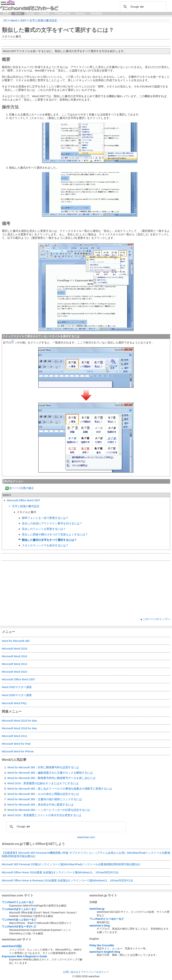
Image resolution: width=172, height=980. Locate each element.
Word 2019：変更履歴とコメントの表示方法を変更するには (44, 815)
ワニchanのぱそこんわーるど (19, 909)
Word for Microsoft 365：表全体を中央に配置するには (40, 805)
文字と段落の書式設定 (26, 506)
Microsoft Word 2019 (14, 649)
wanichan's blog (99, 926)
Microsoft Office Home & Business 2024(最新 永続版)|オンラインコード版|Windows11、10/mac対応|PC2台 (68, 880)
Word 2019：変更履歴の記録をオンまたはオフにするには (43, 783)
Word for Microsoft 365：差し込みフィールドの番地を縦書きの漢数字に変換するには (60, 789)
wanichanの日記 (12, 946)
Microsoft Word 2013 (14, 664)
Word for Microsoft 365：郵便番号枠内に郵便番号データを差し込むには (51, 778)
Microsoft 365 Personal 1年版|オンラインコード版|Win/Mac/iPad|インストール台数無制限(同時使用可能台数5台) (71, 864)
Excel (30, 13)
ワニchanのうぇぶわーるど (18, 902)
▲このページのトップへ (155, 619)
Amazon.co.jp (12, 844)
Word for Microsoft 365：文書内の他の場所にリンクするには (45, 799)
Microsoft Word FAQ (14, 703)
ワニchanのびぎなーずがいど (19, 926)
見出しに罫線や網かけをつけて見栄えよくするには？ (55, 534)
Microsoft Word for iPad (16, 744)
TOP (6, 13)
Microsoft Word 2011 (14, 736)
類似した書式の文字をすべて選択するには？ (49, 540)
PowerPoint (63, 13)
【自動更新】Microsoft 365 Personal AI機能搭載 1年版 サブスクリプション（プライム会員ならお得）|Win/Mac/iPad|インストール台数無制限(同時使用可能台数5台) (86, 854)
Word (18, 13)
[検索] (142, 7)
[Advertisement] (86, 589)
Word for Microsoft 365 (16, 641)
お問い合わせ (71, 972)
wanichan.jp (97, 909)
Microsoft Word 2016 (14, 656)
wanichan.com (86, 837)
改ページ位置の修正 (22, 488)
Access (80, 13)
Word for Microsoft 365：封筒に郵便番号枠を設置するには (43, 767)
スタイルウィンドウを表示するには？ (45, 545)
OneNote (96, 13)
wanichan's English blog (105, 952)
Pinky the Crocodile (102, 945)
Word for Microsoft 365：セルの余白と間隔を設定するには (43, 794)
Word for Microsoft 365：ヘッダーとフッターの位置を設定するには (49, 810)
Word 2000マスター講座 (17, 695)
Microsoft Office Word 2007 (24, 500)
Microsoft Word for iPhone (18, 751)
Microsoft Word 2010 (14, 672)
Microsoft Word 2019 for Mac (19, 721)
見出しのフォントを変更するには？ (44, 529)
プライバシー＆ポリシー (95, 972)
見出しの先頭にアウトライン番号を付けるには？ (52, 523)
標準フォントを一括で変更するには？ (45, 518)
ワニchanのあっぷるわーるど (19, 920)
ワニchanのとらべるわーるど (107, 919)
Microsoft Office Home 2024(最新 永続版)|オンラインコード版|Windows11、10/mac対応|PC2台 (60, 872)
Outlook (44, 13)
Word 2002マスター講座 (17, 687)
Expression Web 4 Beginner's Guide (24, 956)
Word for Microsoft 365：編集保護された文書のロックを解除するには (50, 773)
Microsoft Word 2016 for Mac (19, 728)
